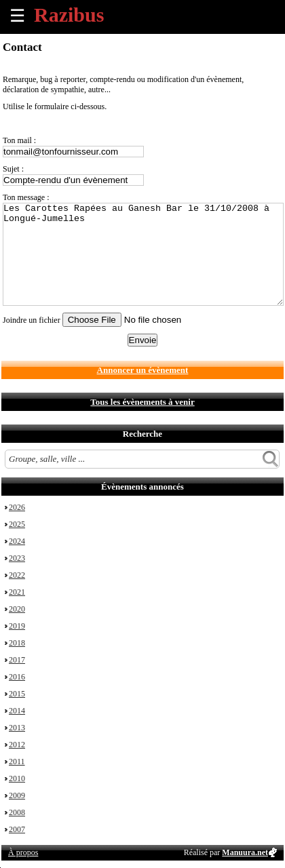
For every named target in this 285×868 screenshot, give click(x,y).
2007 (17, 829)
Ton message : (26, 197)
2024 (17, 541)
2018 (17, 643)
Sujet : (13, 169)
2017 (17, 660)
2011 (17, 762)
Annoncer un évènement (143, 370)
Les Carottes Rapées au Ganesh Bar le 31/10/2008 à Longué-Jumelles (143, 254)
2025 (17, 524)
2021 (17, 592)
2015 (17, 694)
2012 (17, 745)
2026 (17, 507)
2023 (17, 558)
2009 (17, 795)
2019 (17, 626)
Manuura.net (245, 852)
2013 (17, 728)
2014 (17, 711)
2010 (17, 778)
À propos (23, 852)
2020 (17, 609)
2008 (17, 812)
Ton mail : (19, 140)
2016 (17, 677)
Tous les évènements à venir (142, 402)
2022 (17, 575)
